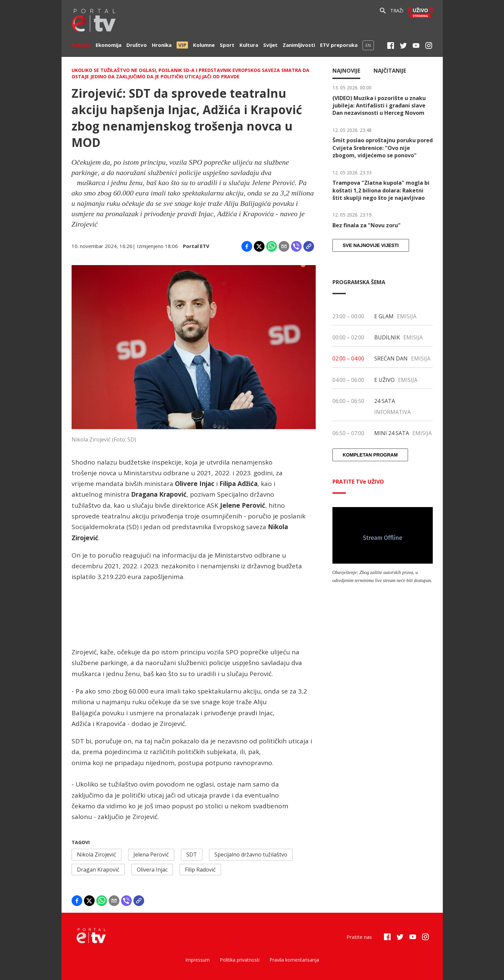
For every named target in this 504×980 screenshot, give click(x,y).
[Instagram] (429, 46)
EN (368, 45)
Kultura (249, 45)
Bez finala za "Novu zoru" (367, 225)
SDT (192, 854)
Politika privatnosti (240, 960)
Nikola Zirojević (96, 854)
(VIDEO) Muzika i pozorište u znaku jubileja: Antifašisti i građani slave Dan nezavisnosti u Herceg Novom (379, 106)
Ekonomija (109, 45)
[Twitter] (403, 46)
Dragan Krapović (98, 870)
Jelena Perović (151, 854)
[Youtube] (416, 46)
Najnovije (346, 71)
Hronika (162, 45)
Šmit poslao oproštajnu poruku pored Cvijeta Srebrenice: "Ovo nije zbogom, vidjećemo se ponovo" (383, 148)
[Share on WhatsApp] (272, 246)
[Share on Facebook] (247, 246)
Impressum (197, 960)
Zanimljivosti (299, 45)
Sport (227, 45)
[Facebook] (391, 46)
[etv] (94, 21)
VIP (182, 45)
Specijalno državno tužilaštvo (251, 854)
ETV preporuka (339, 45)
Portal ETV (196, 246)
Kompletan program (370, 455)
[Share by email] (284, 246)
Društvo (137, 45)
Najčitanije (390, 71)
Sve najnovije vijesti (371, 245)
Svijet (270, 45)
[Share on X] (259, 246)
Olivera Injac (152, 870)
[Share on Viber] (296, 246)
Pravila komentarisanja (294, 960)
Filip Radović (200, 870)
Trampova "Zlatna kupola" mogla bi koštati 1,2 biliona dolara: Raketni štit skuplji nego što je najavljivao (381, 190)
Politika (81, 45)
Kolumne (204, 45)
